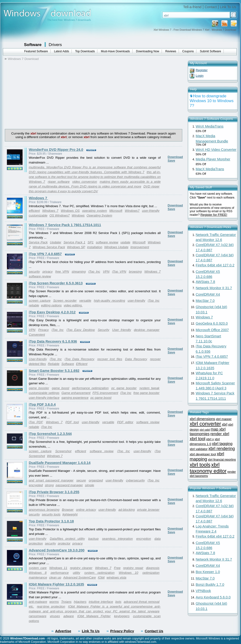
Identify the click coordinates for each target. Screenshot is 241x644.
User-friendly (38, 359)
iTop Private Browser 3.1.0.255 (54, 492)
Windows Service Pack (49, 247)
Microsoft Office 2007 (212, 330)
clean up (55, 577)
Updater (56, 242)
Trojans (66, 602)
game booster (39, 388)
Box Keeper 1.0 (208, 572)
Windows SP (76, 247)
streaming (79, 272)
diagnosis (153, 568)
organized (96, 480)
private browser (148, 510)
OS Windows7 (59, 215)
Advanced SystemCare (79, 577)
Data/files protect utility (67, 539)
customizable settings (44, 393)
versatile (85, 301)
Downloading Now (148, 51)
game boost (61, 388)
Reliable (53, 364)
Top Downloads (85, 51)
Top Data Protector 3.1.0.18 (51, 521)
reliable (34, 305)
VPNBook (203, 591)
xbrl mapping (207, 456)
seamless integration (117, 539)
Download (175, 157)
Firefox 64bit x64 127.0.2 (215, 265)
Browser (68, 510)
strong (49, 485)
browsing (135, 272)
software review (107, 242)
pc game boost (101, 398)
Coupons (188, 51)
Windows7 (132, 211)
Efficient (82, 364)
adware (69, 616)
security (34, 272)
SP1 (91, 242)
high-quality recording (109, 301)
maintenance (38, 577)
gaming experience (75, 398)
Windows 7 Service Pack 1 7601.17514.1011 (65, 225)
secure (81, 480)
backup (93, 539)
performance (60, 573)
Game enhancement (76, 393)
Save (171, 161)
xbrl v (210, 439)
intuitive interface (101, 602)
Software (33, 45)
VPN (106, 272)
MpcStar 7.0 (205, 301)
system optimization (100, 573)
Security (103, 330)
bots (118, 602)
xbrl (225, 424)
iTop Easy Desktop (81, 330)
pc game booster (124, 388)
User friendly (122, 330)
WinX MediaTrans (210, 126)
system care (38, 568)
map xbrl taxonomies (208, 431)
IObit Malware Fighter (94, 616)
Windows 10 (129, 573)
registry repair (133, 568)
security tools (51, 514)
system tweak (149, 388)
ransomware (38, 616)
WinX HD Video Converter (216, 150)
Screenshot (63, 451)
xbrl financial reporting (222, 460)
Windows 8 (38, 573)
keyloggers (122, 616)
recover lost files (110, 359)
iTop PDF (36, 422)
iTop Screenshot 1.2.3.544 (50, 434)
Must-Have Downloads (115, 51)
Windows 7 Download (23, 59)
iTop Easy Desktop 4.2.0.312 (52, 312)
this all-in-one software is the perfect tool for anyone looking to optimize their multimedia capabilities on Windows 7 (95, 177)
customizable (38, 215)
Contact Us (154, 631)
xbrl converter (205, 424)
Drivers (55, 45)
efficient (34, 211)
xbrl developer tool (203, 454)
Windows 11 (58, 568)
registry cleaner (81, 568)
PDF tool (72, 422)
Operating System (99, 215)
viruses (55, 616)
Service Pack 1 (74, 242)
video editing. (73, 305)
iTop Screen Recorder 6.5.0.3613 (56, 283)
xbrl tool (197, 439)
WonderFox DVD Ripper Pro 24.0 (56, 150)
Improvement (140, 247)
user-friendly (151, 211)
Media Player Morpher (213, 159)
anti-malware (38, 602)
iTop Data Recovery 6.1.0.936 (53, 341)
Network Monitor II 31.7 (214, 288)
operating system (94, 211)
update (126, 242)
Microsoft (116, 211)
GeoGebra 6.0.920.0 (212, 323)
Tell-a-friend (192, 7)
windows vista (117, 577)
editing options (51, 305)
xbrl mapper (224, 419)
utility (76, 573)
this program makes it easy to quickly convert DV (63, 191)
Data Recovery (136, 359)
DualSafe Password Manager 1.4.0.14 (60, 463)
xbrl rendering (222, 449)
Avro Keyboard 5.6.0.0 (213, 597)
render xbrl (220, 434)
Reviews (171, 51)
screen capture (40, 301)
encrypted (36, 485)
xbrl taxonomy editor (208, 468)
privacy (47, 272)
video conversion (85, 182)
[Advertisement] (45, 94)
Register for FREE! (214, 215)
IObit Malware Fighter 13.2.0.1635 (56, 584)
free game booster (146, 393)
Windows (78, 215)
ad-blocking (127, 510)
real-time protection (51, 606)
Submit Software (211, 51)
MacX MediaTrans (210, 169)
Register (202, 70)
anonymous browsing (44, 510)
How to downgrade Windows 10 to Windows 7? (212, 101)
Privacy (43, 330)
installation (95, 247)
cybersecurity (135, 480)
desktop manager (147, 330)
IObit (101, 577)
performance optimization (90, 388)
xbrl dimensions (202, 419)
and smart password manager (51, 480)
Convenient (37, 335)
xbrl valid (205, 430)
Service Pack (38, 242)
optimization (151, 573)
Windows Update (116, 247)
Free (117, 568)
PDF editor (125, 422)
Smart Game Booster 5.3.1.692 (54, 371)
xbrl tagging (222, 444)
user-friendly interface (44, 398)
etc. (31, 606)
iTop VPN (119, 272)
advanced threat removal (142, 602)
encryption (144, 539)
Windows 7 (38, 198)
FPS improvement (105, 393)
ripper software (59, 182)
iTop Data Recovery (79, 359)
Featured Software (36, 51)
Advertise (63, 631)
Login (200, 76)
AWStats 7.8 (205, 282)
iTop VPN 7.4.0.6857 (45, 254)
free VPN (62, 272)
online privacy (86, 510)
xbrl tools (200, 465)
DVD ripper (151, 186)
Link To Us (228, 7)
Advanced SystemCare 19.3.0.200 (57, 550)
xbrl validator (199, 449)
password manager (69, 485)
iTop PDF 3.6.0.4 (42, 404)
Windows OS (70, 211)
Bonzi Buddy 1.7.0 (210, 585)
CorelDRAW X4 (208, 294)
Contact (211, 7)
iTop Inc (94, 272)
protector (64, 543)
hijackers (80, 602)
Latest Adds (62, 51)
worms (54, 602)
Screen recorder (65, 301)
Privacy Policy (122, 631)
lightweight (70, 514)
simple (90, 485)
